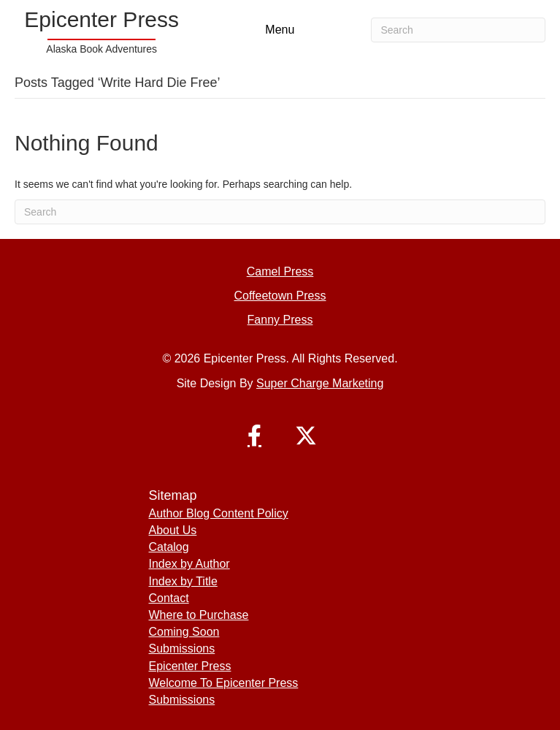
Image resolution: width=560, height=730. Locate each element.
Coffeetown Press (280, 296)
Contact (169, 598)
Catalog (169, 547)
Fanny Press (280, 320)
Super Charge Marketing (320, 383)
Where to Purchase (199, 615)
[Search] (458, 30)
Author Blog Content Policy (219, 513)
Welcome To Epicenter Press (224, 683)
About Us (173, 530)
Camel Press (280, 271)
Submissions (182, 649)
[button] (255, 436)
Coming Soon (184, 632)
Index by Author (189, 564)
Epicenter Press (190, 666)
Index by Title (183, 581)
